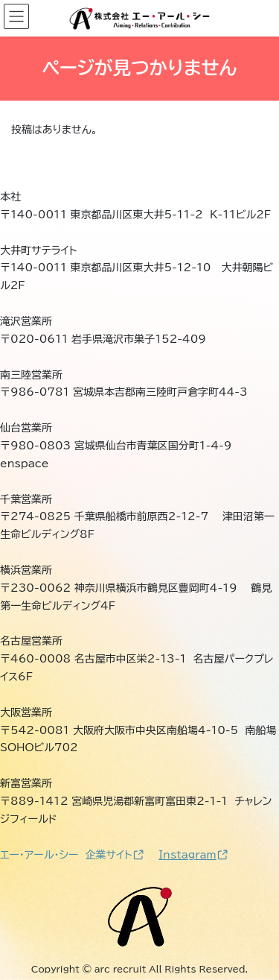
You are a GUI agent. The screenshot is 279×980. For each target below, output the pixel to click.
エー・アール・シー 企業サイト (72, 855)
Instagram (193, 855)
